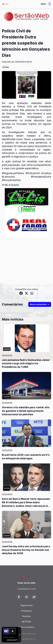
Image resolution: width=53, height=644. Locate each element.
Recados (26, 616)
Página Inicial (26, 605)
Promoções (26, 611)
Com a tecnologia (26, 639)
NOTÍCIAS (27, 622)
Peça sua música (26, 627)
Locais (6, 67)
